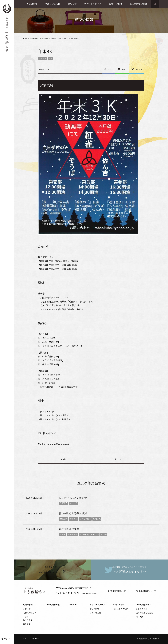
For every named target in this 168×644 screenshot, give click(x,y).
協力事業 (27, 624)
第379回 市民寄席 (69, 529)
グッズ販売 (94, 609)
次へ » (117, 460)
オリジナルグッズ (93, 4)
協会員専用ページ (146, 591)
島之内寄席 (28, 620)
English (7, 639)
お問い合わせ (115, 4)
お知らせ (72, 4)
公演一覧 (27, 609)
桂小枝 (104, 535)
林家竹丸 (73, 519)
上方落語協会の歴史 (145, 613)
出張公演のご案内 (120, 609)
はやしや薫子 (85, 519)
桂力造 (63, 535)
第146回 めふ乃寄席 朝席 (73, 514)
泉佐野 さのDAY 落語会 (73, 498)
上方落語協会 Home (30, 39)
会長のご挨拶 (142, 609)
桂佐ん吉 (42, 59)
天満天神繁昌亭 (117, 591)
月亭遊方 (64, 503)
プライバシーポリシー (31, 639)
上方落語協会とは (138, 4)
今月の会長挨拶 (53, 4)
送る (123, 69)
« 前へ (64, 460)
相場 (50, 59)
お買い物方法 (95, 613)
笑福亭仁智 (84, 535)
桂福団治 (95, 535)
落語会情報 (32, 4)
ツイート (139, 69)
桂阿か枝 (97, 519)
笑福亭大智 (72, 535)
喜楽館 (26, 617)
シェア (110, 69)
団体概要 (140, 617)
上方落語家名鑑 (53, 605)
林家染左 (64, 519)
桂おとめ (73, 503)
